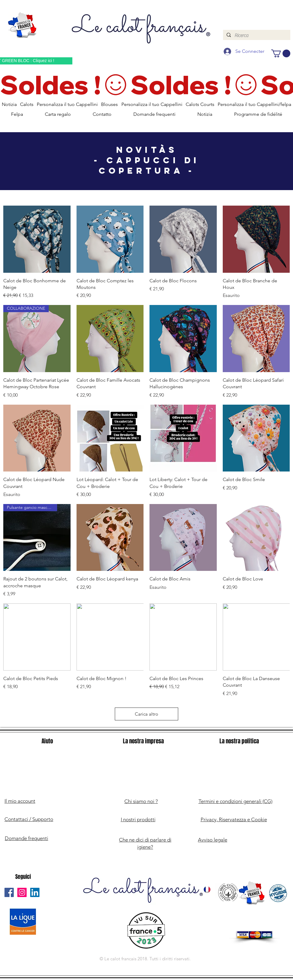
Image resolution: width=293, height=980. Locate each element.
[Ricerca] (256, 36)
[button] (281, 53)
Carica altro (146, 714)
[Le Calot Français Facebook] (9, 892)
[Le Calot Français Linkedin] (35, 892)
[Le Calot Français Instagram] (22, 892)
